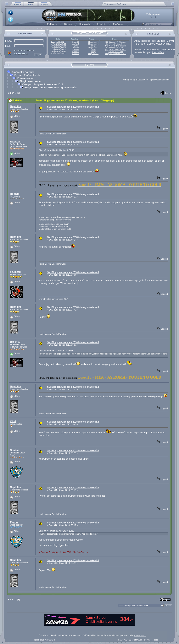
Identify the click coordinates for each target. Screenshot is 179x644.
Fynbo (14, 522)
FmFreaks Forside (23, 72)
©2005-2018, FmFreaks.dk (45, 640)
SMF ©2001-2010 (151, 640)
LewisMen (158, 52)
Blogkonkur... (93, 42)
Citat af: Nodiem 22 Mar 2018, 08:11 (56, 351)
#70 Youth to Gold (116, 52)
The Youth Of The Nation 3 (116, 46)
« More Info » (140, 635)
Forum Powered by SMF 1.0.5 (130, 640)
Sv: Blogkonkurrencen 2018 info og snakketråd (73, 107)
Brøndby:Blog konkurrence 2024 (53, 299)
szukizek (76, 44)
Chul (13, 421)
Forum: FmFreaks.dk (27, 75)
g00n (76, 46)
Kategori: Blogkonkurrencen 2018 (42, 84)
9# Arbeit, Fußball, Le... (116, 44)
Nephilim (15, 106)
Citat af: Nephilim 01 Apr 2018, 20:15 (56, 531)
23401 (171, 41)
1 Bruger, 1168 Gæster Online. (153, 44)
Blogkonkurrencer (30, 81)
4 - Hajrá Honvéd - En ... (116, 48)
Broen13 (76, 42)
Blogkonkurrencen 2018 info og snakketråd (51, 87)
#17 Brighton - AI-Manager (116, 42)
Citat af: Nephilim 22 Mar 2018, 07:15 (56, 150)
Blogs (93, 46)
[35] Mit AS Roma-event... (116, 50)
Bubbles (76, 48)
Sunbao (15, 450)
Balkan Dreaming (64, 220)
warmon (76, 50)
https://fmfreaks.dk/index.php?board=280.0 (61, 540)
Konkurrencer (25, 78)
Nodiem (15, 194)
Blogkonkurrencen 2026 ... (116, 54)
